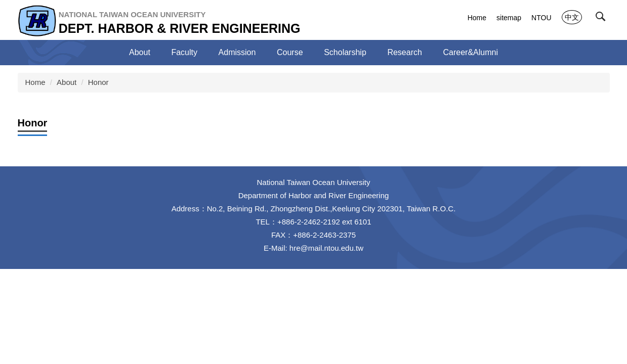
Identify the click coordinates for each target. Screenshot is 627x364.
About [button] (140, 52)
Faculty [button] (184, 52)
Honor (98, 82)
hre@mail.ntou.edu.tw (326, 248)
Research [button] (404, 52)
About (67, 82)
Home (477, 18)
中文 (572, 17)
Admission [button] (237, 52)
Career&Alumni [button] (470, 52)
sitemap (509, 18)
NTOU (541, 18)
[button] (603, 19)
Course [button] (290, 52)
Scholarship (345, 52)
